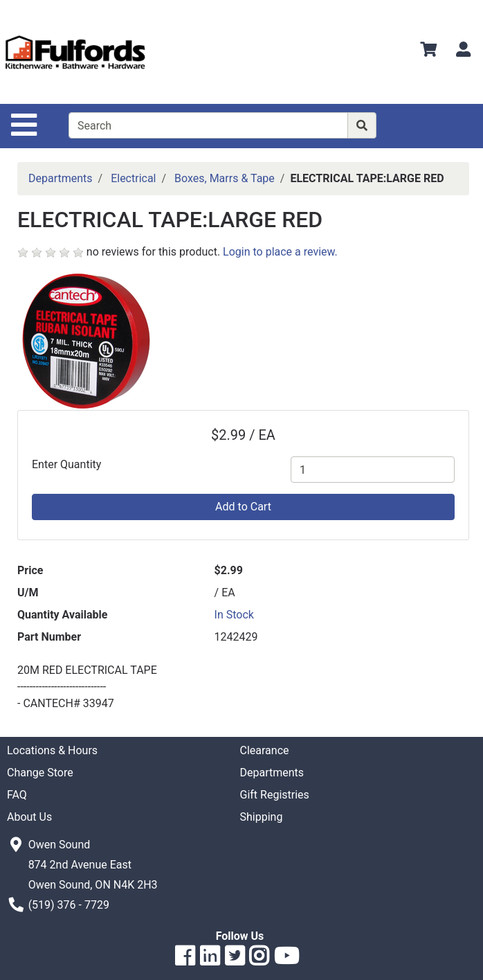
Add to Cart (243, 507)
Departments (61, 178)
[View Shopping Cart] (428, 52)
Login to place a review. (280, 252)
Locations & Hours (52, 750)
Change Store (40, 773)
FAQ (17, 795)
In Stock (234, 615)
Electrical (133, 178)
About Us (29, 817)
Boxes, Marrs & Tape (225, 178)
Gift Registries (275, 795)
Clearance (265, 750)
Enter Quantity (66, 464)
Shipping (262, 817)
